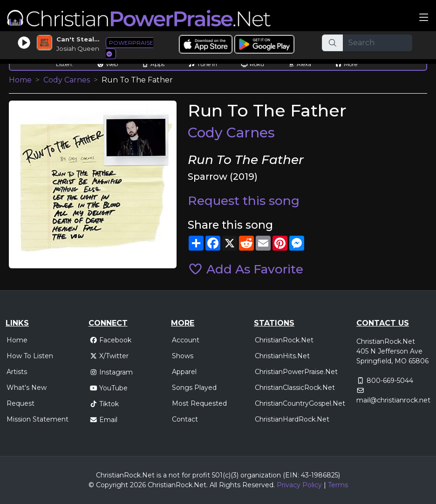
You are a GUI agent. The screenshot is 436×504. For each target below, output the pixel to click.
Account (186, 340)
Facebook (111, 340)
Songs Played (194, 388)
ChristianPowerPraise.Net (296, 372)
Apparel (184, 372)
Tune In (203, 64)
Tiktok (104, 404)
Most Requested (199, 403)
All (213, 485)
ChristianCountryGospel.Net (300, 403)
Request (20, 403)
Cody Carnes (67, 80)
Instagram (111, 372)
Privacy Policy (299, 485)
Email (104, 420)
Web (107, 64)
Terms (338, 485)
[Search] (378, 43)
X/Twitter (109, 356)
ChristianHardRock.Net (292, 419)
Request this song (244, 201)
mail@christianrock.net (393, 400)
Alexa (300, 64)
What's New (27, 388)
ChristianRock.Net (284, 340)
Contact (185, 419)
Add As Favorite (245, 269)
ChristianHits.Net (282, 356)
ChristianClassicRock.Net (295, 388)
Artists (17, 372)
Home (20, 80)
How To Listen (30, 356)
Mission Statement (37, 419)
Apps (153, 64)
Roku (252, 64)
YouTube (109, 388)
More (346, 64)
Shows (183, 356)
